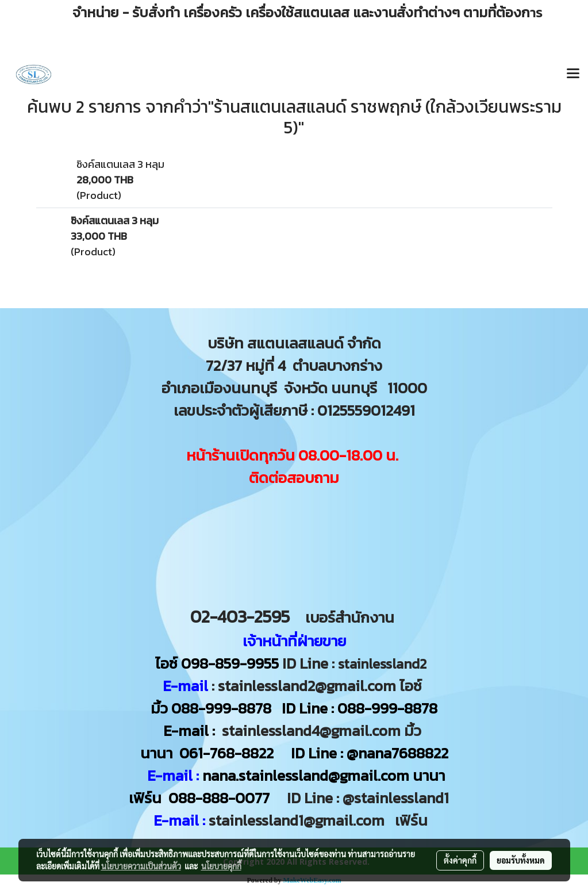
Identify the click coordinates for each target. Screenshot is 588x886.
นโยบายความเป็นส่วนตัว (141, 866)
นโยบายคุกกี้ (221, 866)
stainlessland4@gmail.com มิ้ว (322, 730)
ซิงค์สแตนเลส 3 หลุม (120, 164)
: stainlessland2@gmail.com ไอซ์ (317, 686)
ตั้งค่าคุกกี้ (460, 860)
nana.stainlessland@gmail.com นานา (322, 775)
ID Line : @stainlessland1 (370, 798)
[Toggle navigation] (573, 74)
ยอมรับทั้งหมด (521, 860)
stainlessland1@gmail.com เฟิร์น (322, 820)
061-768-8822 (228, 753)
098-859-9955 (230, 663)
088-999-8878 (221, 708)
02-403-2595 (240, 617)
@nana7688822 (397, 753)
